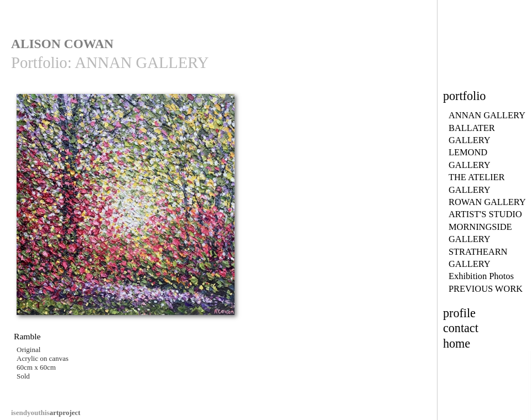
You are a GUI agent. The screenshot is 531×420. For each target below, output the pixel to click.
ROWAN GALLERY (487, 202)
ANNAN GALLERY (487, 115)
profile (459, 313)
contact (461, 328)
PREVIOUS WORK (486, 289)
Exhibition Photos (481, 276)
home (457, 343)
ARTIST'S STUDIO (485, 214)
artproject (46, 413)
